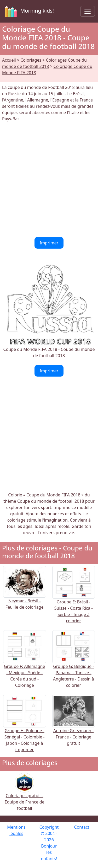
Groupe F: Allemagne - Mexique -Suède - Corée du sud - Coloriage (25, 666)
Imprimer (49, 243)
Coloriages (31, 60)
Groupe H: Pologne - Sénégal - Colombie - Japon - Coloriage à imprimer (25, 730)
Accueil (9, 60)
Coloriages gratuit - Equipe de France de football (25, 795)
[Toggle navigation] (88, 11)
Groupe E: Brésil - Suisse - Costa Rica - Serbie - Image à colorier (74, 601)
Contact (82, 827)
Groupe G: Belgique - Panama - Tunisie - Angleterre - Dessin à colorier (74, 666)
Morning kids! (28, 11)
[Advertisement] (49, 180)
